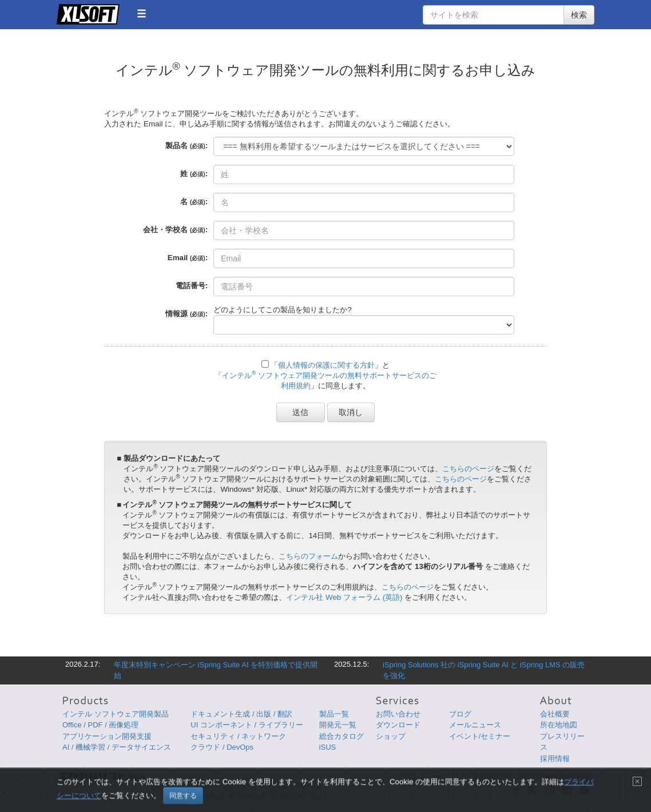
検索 (579, 15)
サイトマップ (522, 777)
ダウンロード (398, 725)
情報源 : (186, 314)
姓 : (194, 174)
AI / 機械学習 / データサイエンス (117, 747)
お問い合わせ (398, 714)
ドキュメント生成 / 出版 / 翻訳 (241, 714)
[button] (142, 13)
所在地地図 (559, 725)
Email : (188, 258)
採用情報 (555, 759)
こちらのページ (468, 469)
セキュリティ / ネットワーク (238, 736)
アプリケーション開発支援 (107, 736)
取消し (351, 412)
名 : (194, 202)
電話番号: (192, 286)
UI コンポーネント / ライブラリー (247, 725)
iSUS (328, 747)
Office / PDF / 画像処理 (100, 725)
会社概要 (555, 714)
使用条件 (485, 777)
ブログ (460, 714)
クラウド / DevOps (222, 747)
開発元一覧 (338, 725)
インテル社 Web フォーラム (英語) (344, 597)
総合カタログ (342, 736)
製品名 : (186, 146)
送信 (301, 412)
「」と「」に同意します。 (325, 375)
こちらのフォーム (308, 556)
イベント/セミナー (480, 736)
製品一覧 (334, 714)
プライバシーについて (436, 777)
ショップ (391, 736)
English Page (568, 777)
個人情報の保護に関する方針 (326, 365)
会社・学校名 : (175, 230)
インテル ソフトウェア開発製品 (116, 714)
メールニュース (475, 725)
